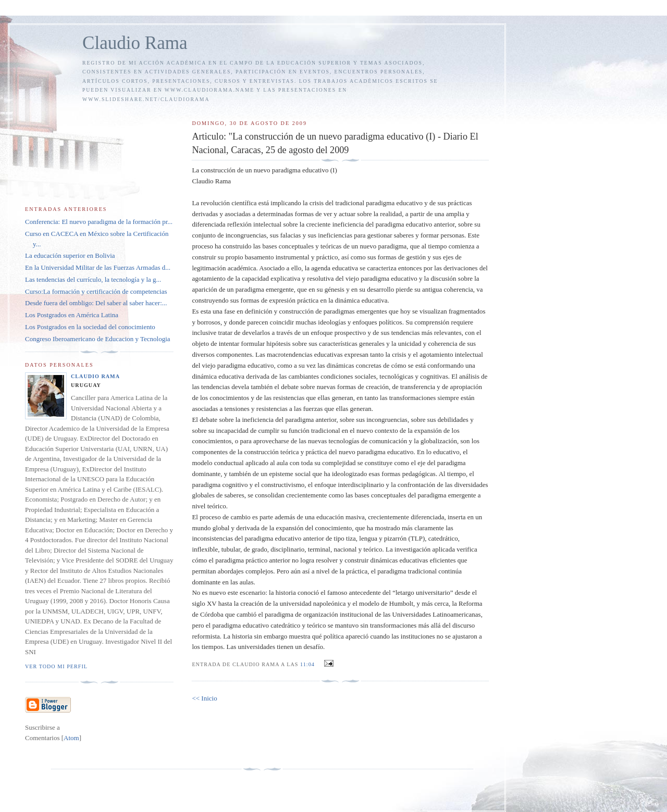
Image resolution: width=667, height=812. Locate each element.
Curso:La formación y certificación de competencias (96, 291)
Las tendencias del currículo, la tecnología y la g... (93, 279)
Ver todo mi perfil (56, 666)
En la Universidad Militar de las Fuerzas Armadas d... (98, 267)
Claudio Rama (135, 43)
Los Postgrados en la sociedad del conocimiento (90, 327)
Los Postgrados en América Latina (72, 315)
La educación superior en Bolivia (70, 255)
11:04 (308, 664)
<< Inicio (204, 698)
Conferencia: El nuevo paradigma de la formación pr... (99, 222)
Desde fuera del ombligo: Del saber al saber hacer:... (96, 303)
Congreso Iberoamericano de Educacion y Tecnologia (98, 339)
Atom (71, 738)
